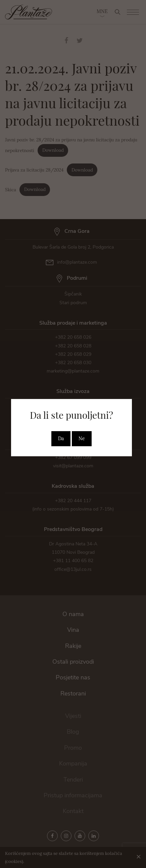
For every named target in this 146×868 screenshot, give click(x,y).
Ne (82, 439)
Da (61, 439)
